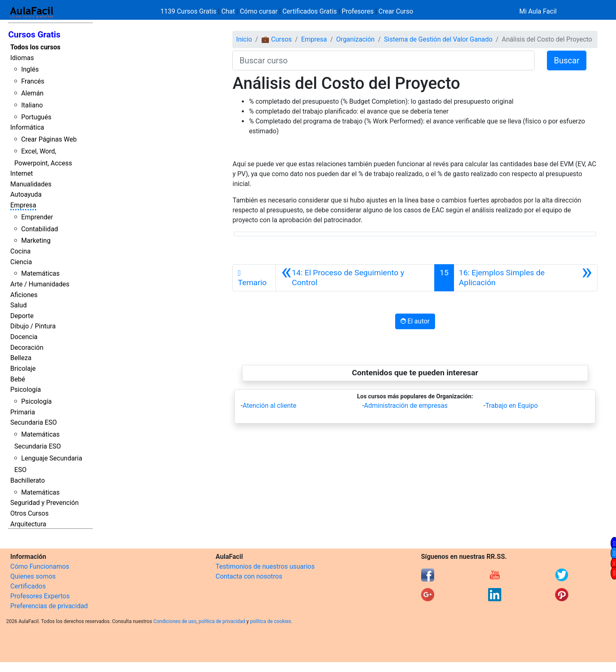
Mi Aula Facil (538, 11)
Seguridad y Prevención (44, 503)
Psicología (25, 389)
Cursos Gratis (34, 35)
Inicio (244, 39)
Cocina (20, 251)
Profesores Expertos (40, 596)
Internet (22, 173)
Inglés (30, 69)
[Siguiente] (526, 278)
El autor (415, 321)
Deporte (22, 316)
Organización (356, 39)
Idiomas (22, 58)
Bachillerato (28, 480)
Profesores (358, 11)
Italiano (32, 105)
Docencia (24, 337)
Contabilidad (39, 229)
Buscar (567, 60)
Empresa (23, 205)
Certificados (28, 586)
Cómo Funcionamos (40, 566)
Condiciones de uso (175, 621)
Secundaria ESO (34, 422)
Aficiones (24, 295)
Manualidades (31, 184)
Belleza (21, 358)
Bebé (18, 379)
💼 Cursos (276, 39)
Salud (19, 305)
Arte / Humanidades (40, 284)
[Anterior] (355, 278)
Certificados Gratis (310, 11)
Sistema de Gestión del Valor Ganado (438, 39)
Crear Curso (396, 11)
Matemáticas (40, 273)
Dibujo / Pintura (33, 326)
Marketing (36, 241)
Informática (27, 127)
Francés (32, 81)
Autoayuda (26, 194)
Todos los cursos (35, 47)
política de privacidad (222, 621)
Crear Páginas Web (49, 139)
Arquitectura (28, 524)
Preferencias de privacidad (49, 606)
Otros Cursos (29, 513)
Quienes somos (33, 576)
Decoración (27, 348)
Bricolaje (23, 369)
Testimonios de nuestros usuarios (265, 566)
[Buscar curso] (383, 60)
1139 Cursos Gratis (189, 11)
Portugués (36, 117)
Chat (228, 11)
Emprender (37, 217)
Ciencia (21, 262)
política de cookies (271, 621)
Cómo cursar (259, 11)
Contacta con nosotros (249, 576)
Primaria (23, 412)
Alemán (32, 93)
